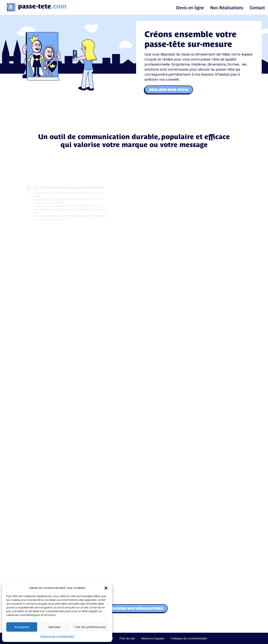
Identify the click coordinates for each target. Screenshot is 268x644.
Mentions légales (153, 638)
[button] (106, 588)
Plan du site (127, 638)
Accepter (22, 627)
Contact (257, 8)
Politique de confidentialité (57, 636)
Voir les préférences (90, 627)
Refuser (55, 627)
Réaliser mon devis (169, 90)
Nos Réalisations (227, 8)
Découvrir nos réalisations (134, 608)
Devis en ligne (190, 8)
